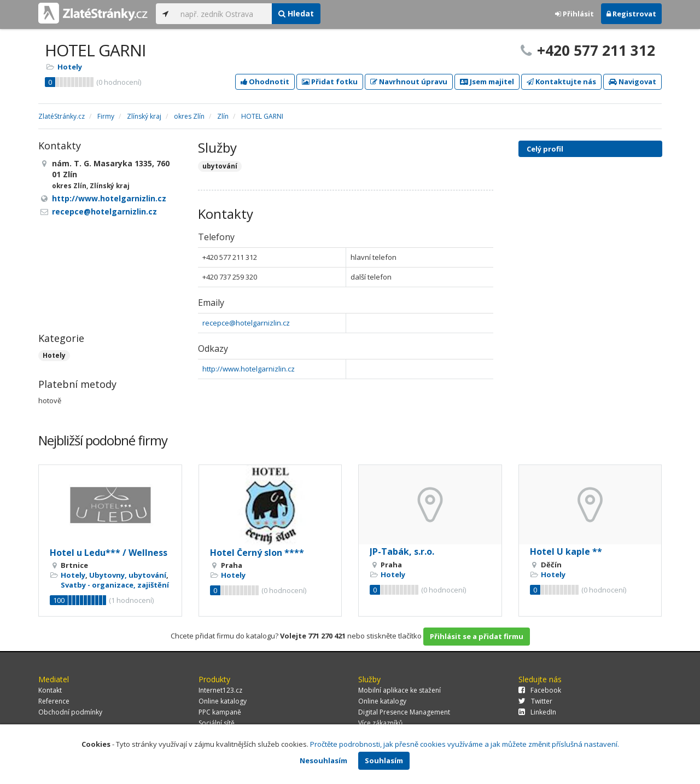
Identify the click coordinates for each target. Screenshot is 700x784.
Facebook (540, 690)
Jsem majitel (487, 82)
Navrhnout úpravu (409, 82)
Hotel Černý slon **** (257, 553)
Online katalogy (223, 701)
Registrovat (631, 14)
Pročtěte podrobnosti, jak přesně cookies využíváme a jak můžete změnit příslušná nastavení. (465, 744)
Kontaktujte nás (561, 82)
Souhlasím (384, 760)
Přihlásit (574, 14)
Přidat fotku (330, 82)
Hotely (70, 67)
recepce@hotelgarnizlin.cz (246, 323)
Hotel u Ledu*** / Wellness (109, 553)
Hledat (296, 13)
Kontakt (50, 690)
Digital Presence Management (404, 712)
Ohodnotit (265, 82)
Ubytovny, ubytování (128, 575)
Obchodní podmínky (70, 712)
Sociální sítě (217, 723)
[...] (223, 14)
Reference (54, 701)
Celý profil (545, 149)
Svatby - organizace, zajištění (115, 585)
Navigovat (632, 82)
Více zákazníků (380, 723)
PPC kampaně (220, 712)
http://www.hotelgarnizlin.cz (249, 369)
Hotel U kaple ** (566, 551)
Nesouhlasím (323, 760)
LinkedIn (537, 712)
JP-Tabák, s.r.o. (402, 551)
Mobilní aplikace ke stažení (399, 690)
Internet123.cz (220, 690)
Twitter (535, 701)
